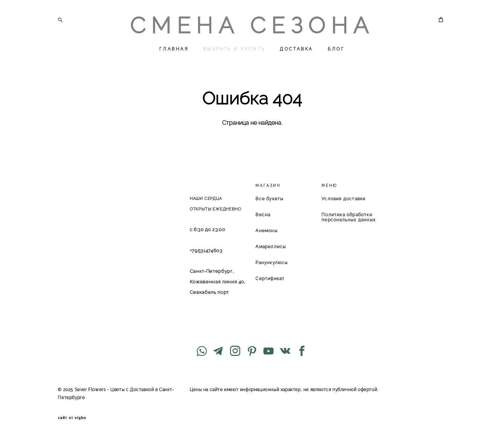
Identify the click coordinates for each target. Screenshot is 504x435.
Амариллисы (271, 247)
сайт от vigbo (72, 418)
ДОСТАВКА (296, 49)
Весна (263, 215)
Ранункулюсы (272, 263)
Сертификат (270, 279)
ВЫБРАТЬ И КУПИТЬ (234, 49)
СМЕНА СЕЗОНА (252, 26)
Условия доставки (343, 199)
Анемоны (266, 231)
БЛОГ (336, 49)
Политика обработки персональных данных (349, 217)
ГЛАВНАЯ (174, 49)
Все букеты (269, 199)
